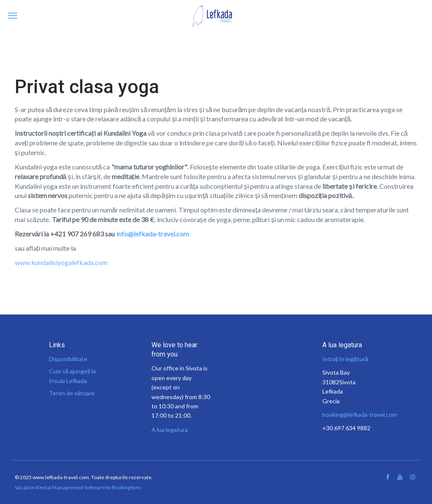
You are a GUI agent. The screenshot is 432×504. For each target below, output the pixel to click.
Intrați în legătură (345, 359)
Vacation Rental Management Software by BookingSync (78, 487)
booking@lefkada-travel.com (360, 414)
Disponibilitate (68, 359)
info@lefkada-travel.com (153, 234)
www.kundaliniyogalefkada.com (61, 262)
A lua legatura (170, 430)
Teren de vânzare (72, 393)
